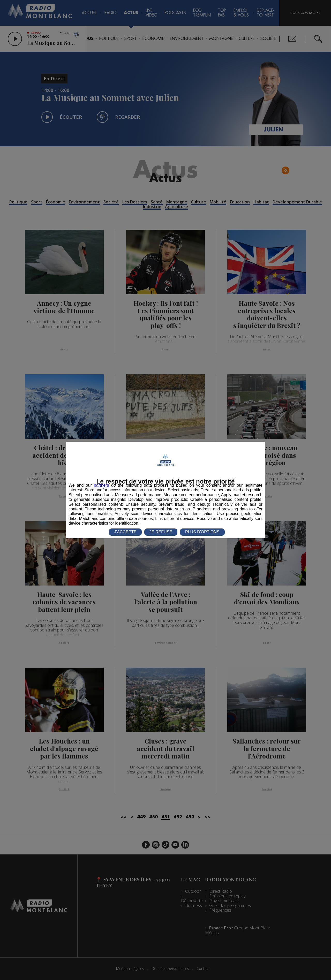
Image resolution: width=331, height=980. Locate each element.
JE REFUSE (161, 532)
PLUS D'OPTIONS (202, 532)
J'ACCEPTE (125, 532)
